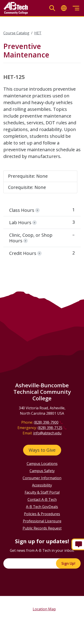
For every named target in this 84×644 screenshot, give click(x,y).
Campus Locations (42, 464)
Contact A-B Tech (42, 499)
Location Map (44, 609)
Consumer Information (42, 478)
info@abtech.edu (47, 433)
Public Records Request (42, 528)
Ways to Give (42, 450)
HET (38, 33)
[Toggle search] (52, 8)
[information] (37, 210)
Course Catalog (16, 33)
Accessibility (42, 485)
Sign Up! (68, 563)
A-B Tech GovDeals (42, 507)
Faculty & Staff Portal (42, 492)
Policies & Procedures (42, 514)
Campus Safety (42, 471)
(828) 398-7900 (46, 422)
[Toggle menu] (76, 8)
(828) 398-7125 (50, 428)
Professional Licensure (42, 521)
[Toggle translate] (64, 8)
